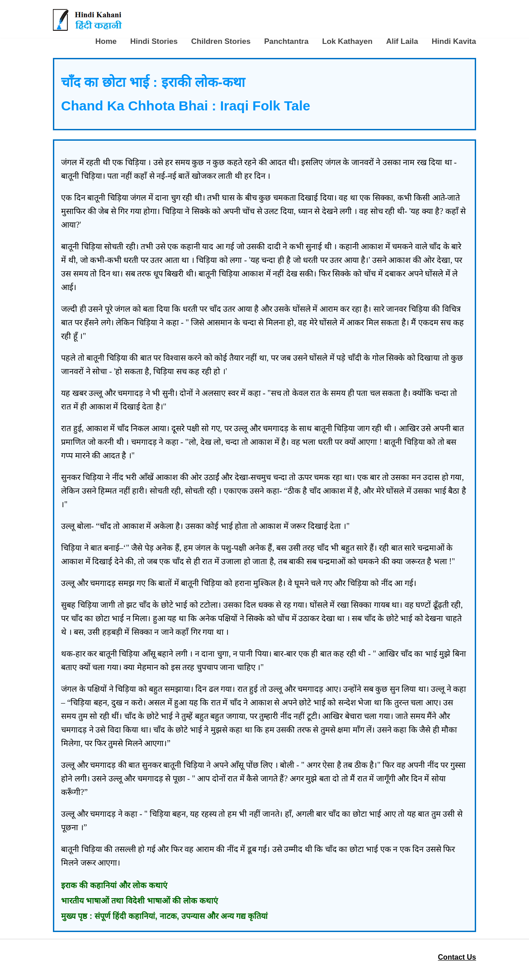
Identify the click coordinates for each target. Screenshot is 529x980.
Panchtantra (286, 41)
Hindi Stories (154, 41)
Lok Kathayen (347, 41)
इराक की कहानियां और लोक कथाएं (114, 885)
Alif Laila (402, 41)
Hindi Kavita (454, 41)
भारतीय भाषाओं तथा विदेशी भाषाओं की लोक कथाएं (139, 901)
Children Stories (221, 41)
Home (106, 41)
